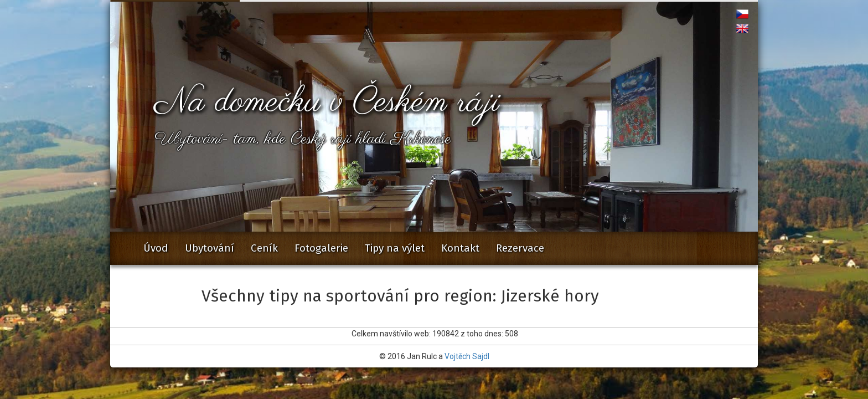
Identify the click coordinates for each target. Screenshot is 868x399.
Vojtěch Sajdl (467, 356)
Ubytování (210, 248)
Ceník (264, 248)
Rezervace (520, 248)
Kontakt (460, 248)
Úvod (156, 248)
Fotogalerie (321, 248)
